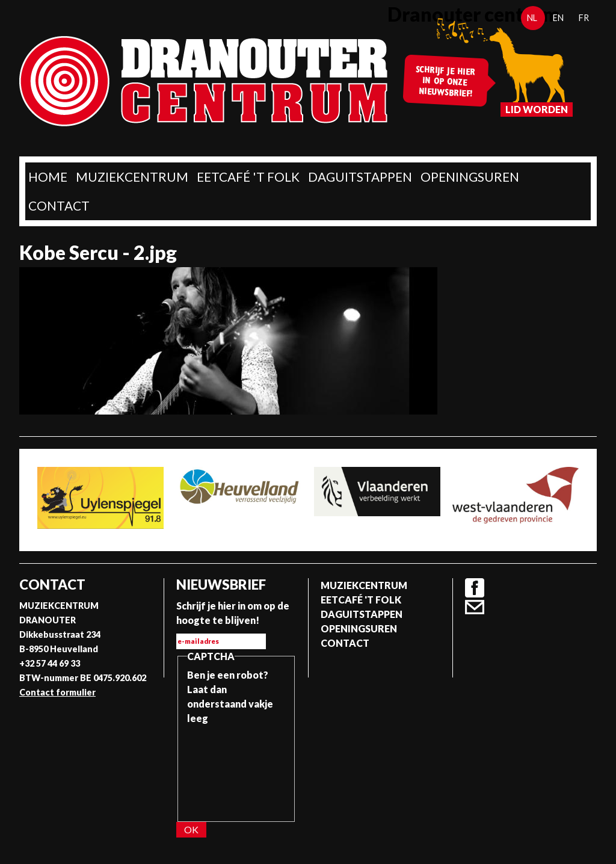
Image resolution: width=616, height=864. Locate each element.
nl (532, 18)
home (48, 177)
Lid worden (537, 109)
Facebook (475, 588)
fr (584, 18)
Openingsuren (470, 177)
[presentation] (236, 769)
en (558, 18)
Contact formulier (57, 692)
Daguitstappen (360, 177)
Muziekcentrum (132, 177)
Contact (59, 205)
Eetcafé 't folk (248, 177)
